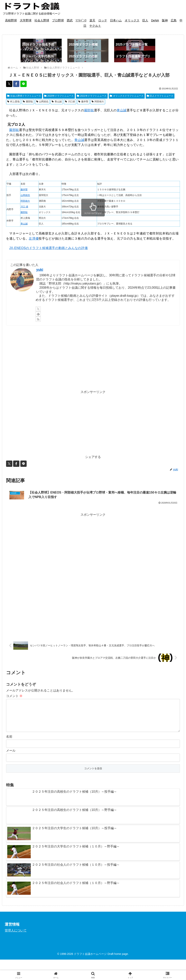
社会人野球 (42, 20)
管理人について (16, 941)
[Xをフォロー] (38, 309)
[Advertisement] (93, 357)
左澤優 (34, 239)
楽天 (92, 20)
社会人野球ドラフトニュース (24, 96)
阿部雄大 (98, 102)
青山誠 (57, 102)
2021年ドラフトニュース (92, 96)
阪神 (165, 20)
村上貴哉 (13, 102)
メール (11, 761)
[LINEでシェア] (23, 84)
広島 (174, 20)
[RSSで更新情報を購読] (38, 319)
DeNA (155, 20)
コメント (14, 700)
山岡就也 (42, 102)
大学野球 (26, 20)
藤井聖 (83, 102)
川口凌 (70, 102)
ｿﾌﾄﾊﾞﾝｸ (81, 20)
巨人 (145, 20)
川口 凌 (24, 207)
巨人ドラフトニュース (160, 96)
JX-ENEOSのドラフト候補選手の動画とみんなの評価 (48, 248)
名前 (9, 747)
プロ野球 (58, 20)
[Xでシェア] (9, 84)
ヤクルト (95, 26)
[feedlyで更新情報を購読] (38, 314)
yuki (40, 270)
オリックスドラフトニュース (127, 96)
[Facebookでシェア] (16, 84)
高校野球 (11, 20)
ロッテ (103, 20)
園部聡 (28, 102)
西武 (70, 20)
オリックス (132, 20)
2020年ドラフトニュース (59, 96)
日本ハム (116, 20)
